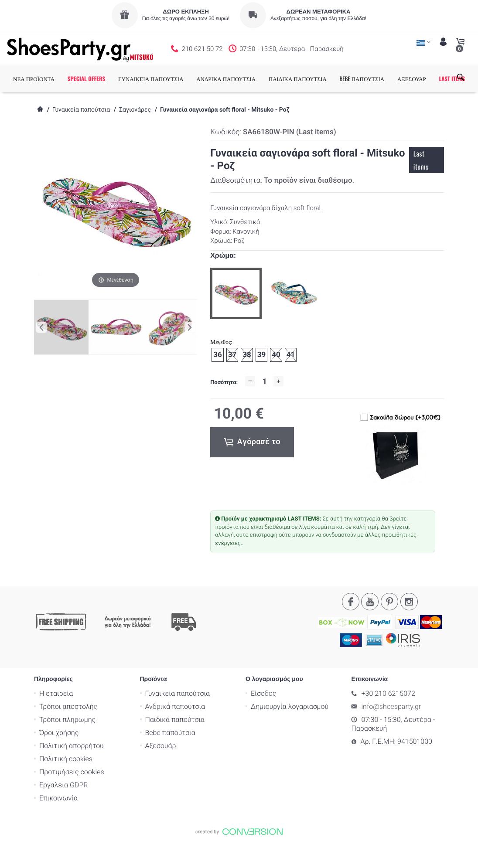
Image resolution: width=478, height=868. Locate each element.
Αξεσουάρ (161, 773)
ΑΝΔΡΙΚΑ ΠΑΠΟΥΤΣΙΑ (242, 78)
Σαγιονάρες (135, 138)
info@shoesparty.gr (391, 734)
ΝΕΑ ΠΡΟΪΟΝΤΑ (50, 78)
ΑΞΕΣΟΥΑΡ (427, 78)
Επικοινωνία (58, 825)
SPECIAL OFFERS (102, 78)
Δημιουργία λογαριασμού (290, 734)
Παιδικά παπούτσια (175, 747)
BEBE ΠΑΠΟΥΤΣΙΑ (378, 78)
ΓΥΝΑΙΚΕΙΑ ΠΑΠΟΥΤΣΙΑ (167, 78)
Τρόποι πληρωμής (67, 747)
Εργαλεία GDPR (63, 812)
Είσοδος (263, 721)
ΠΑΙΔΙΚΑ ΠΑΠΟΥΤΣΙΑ (313, 78)
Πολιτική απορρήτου (72, 773)
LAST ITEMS (42, 106)
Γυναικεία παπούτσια (81, 138)
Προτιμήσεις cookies (72, 799)
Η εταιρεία (56, 721)
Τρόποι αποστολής (68, 734)
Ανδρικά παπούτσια (175, 734)
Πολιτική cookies (66, 786)
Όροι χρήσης (59, 760)
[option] (236, 321)
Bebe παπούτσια (170, 760)
